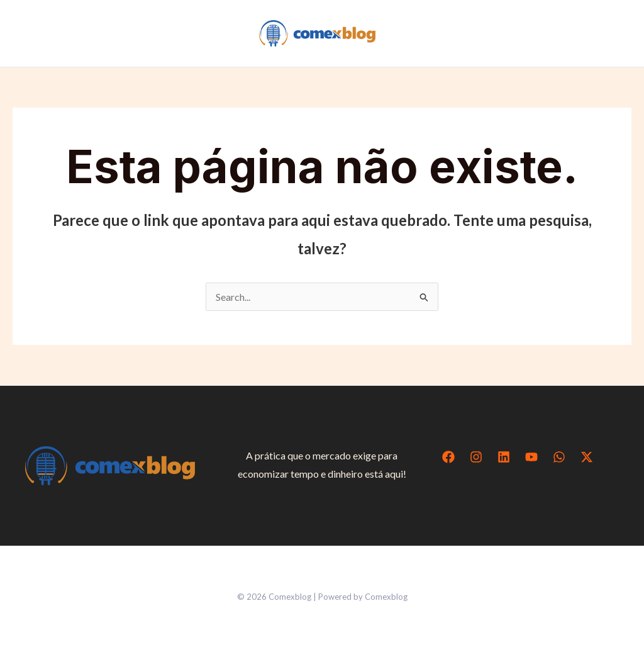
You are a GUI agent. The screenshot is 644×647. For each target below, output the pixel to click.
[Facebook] (448, 457)
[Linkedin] (504, 457)
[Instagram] (476, 457)
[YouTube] (531, 457)
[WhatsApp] (559, 457)
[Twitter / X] (587, 457)
